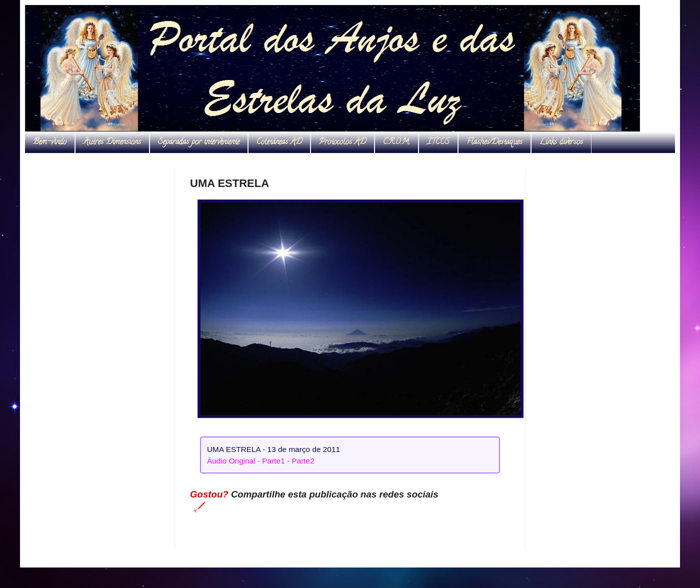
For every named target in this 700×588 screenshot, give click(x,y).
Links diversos (561, 142)
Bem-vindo (50, 142)
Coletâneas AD (279, 142)
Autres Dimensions (112, 142)
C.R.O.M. (396, 142)
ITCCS (438, 142)
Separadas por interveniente (199, 142)
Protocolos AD (342, 142)
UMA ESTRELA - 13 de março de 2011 (273, 449)
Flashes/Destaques (494, 142)
